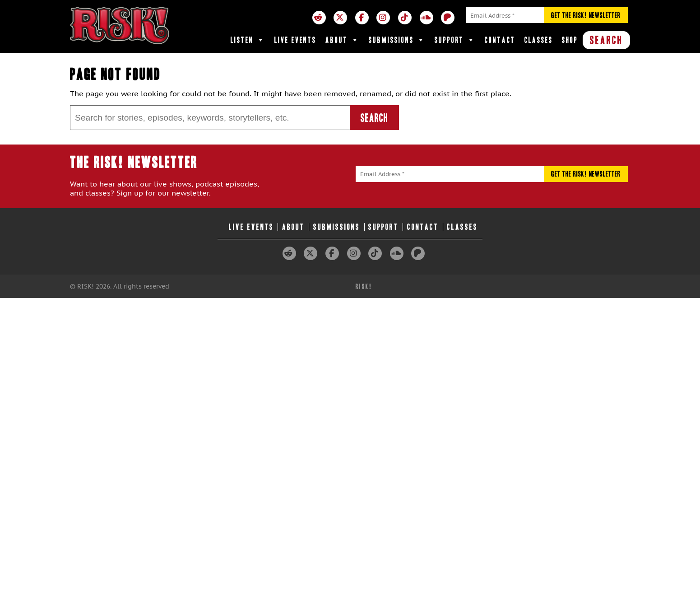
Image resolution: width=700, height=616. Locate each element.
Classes (539, 40)
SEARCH (606, 40)
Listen (248, 40)
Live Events (295, 40)
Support (455, 40)
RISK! (364, 287)
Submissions (397, 40)
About (343, 40)
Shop (570, 40)
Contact (500, 40)
